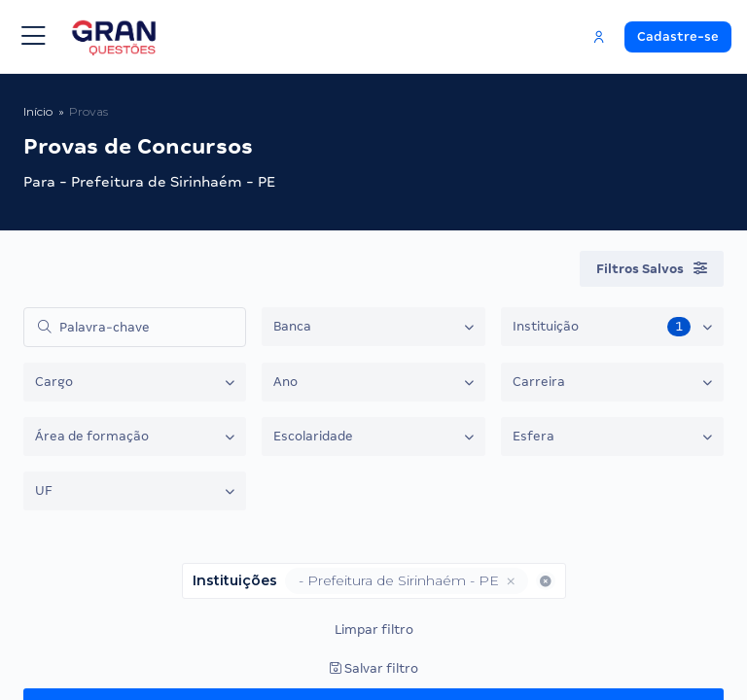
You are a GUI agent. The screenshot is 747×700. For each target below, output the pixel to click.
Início (38, 111)
